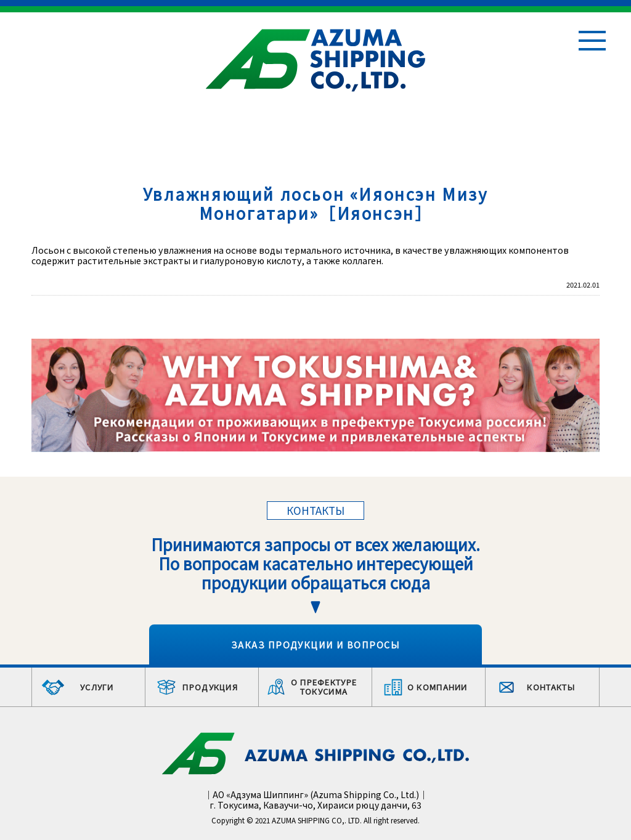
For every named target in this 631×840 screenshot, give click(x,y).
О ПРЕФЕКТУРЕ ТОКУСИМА (324, 687)
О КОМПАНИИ (438, 687)
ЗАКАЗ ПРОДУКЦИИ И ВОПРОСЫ (315, 644)
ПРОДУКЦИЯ (210, 687)
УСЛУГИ (97, 687)
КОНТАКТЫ (551, 687)
